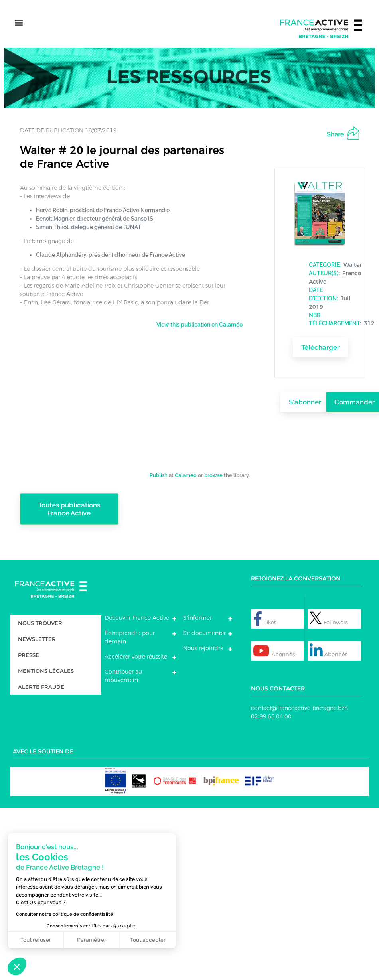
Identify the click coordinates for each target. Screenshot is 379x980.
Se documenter (204, 630)
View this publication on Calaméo (199, 321)
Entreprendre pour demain (130, 634)
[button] (19, 23)
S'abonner (305, 399)
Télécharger (320, 344)
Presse (29, 652)
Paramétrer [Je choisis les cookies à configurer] (86, 940)
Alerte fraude (41, 684)
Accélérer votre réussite (136, 654)
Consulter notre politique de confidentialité (59, 914)
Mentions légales (46, 668)
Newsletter (37, 636)
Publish (159, 472)
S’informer (197, 615)
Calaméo (186, 472)
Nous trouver (40, 620)
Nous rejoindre (203, 645)
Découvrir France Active (137, 615)
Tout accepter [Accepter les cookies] (142, 940)
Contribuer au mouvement (123, 673)
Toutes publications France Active (69, 506)
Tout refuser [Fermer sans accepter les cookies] (31, 940)
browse (213, 472)
